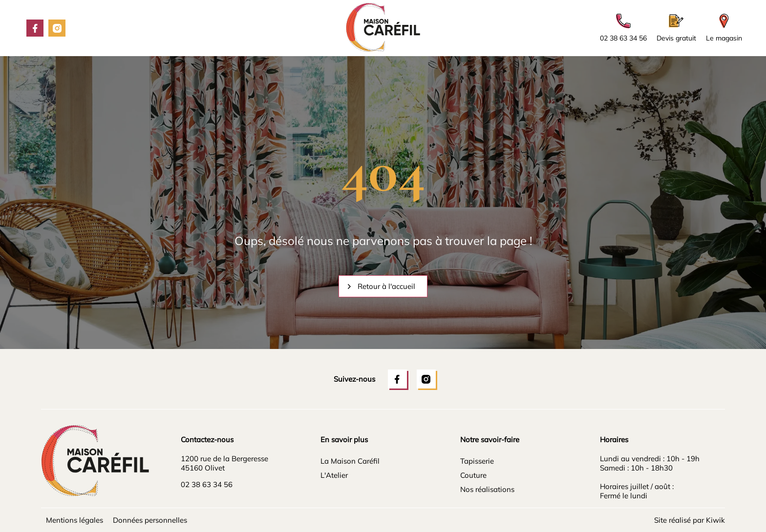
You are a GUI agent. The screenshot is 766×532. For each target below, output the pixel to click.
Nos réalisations (487, 489)
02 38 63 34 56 (207, 484)
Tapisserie (477, 461)
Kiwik (715, 520)
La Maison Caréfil (350, 461)
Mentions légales (74, 520)
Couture (473, 475)
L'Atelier (334, 475)
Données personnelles (150, 520)
